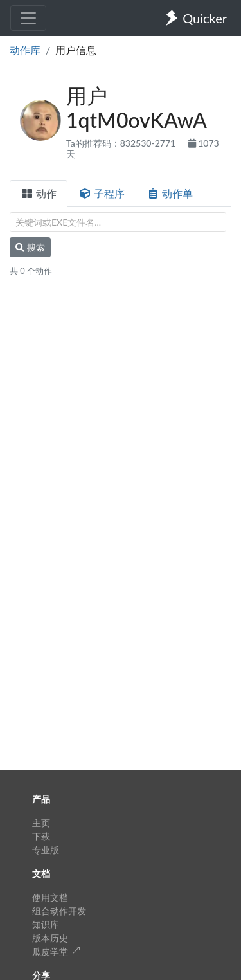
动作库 (25, 50)
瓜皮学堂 (56, 951)
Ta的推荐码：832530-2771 (122, 143)
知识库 (46, 924)
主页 (41, 823)
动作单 (170, 193)
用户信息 (76, 50)
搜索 (30, 247)
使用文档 (50, 897)
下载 (41, 836)
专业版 (46, 850)
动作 (39, 193)
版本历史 (50, 938)
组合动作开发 (59, 911)
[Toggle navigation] (28, 18)
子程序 (102, 193)
